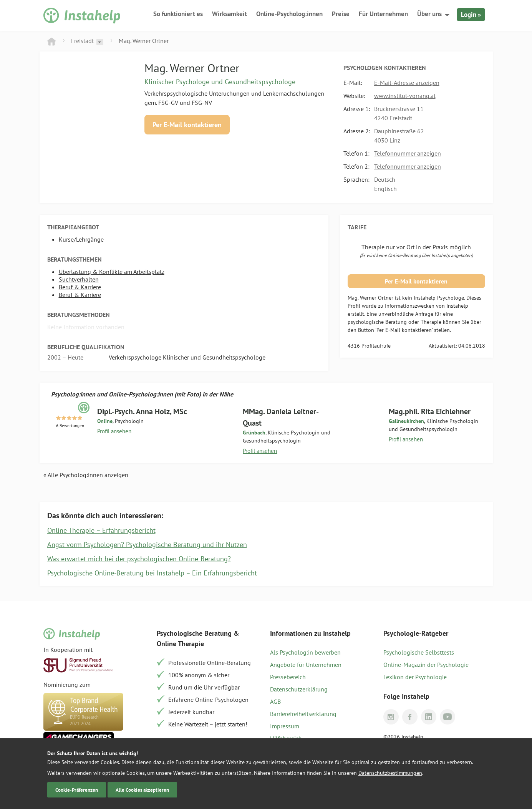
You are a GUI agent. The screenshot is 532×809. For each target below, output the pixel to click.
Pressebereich (288, 677)
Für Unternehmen (383, 14)
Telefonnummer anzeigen (408, 153)
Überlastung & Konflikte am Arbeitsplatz (112, 272)
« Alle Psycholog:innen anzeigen (86, 475)
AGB (275, 701)
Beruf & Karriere (80, 287)
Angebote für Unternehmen (306, 665)
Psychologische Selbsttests (419, 652)
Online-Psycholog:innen (289, 14)
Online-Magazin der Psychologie (426, 665)
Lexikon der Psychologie (415, 677)
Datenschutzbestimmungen (390, 773)
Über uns (429, 14)
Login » (471, 15)
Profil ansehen (114, 431)
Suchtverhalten (79, 279)
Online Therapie (180, 644)
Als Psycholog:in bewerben (305, 652)
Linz (395, 140)
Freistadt (82, 41)
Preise (341, 14)
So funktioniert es (178, 14)
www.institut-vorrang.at (405, 96)
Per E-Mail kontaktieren (187, 125)
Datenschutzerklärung (299, 689)
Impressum (285, 726)
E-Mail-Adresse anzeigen (407, 83)
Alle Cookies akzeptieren (142, 790)
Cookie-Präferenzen (77, 790)
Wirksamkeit (230, 14)
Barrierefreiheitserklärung (303, 714)
